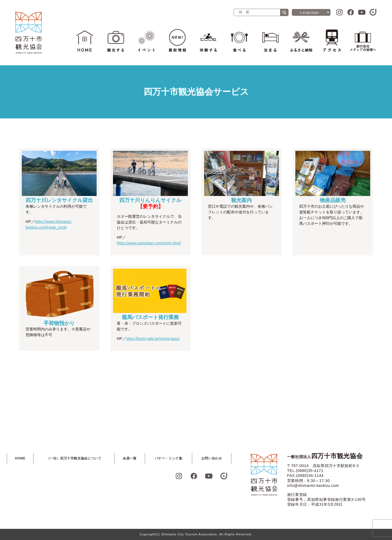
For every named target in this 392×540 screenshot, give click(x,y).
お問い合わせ (212, 458)
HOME (20, 458)
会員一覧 (130, 458)
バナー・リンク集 (169, 458)
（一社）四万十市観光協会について (74, 458)
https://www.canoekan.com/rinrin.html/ (149, 243)
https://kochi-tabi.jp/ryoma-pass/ (153, 339)
